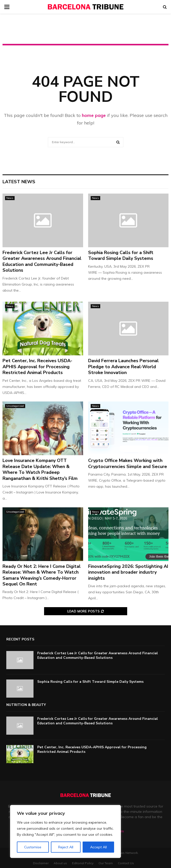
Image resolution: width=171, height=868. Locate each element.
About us (60, 863)
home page (94, 115)
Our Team (106, 863)
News (10, 198)
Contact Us (126, 863)
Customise (33, 847)
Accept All (98, 847)
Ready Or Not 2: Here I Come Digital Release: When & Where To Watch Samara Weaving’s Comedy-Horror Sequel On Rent (42, 575)
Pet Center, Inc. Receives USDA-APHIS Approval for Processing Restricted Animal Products (37, 367)
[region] (65, 831)
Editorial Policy (83, 863)
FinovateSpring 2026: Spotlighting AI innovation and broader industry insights (128, 572)
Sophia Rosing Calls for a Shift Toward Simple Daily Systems (121, 255)
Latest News (19, 182)
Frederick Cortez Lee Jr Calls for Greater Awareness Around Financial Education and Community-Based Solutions (42, 261)
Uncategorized (15, 406)
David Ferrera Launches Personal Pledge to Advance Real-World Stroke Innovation (123, 367)
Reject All (66, 847)
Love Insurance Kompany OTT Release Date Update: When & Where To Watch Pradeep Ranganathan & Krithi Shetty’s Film (40, 469)
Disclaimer (41, 863)
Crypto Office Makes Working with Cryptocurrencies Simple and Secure (128, 463)
